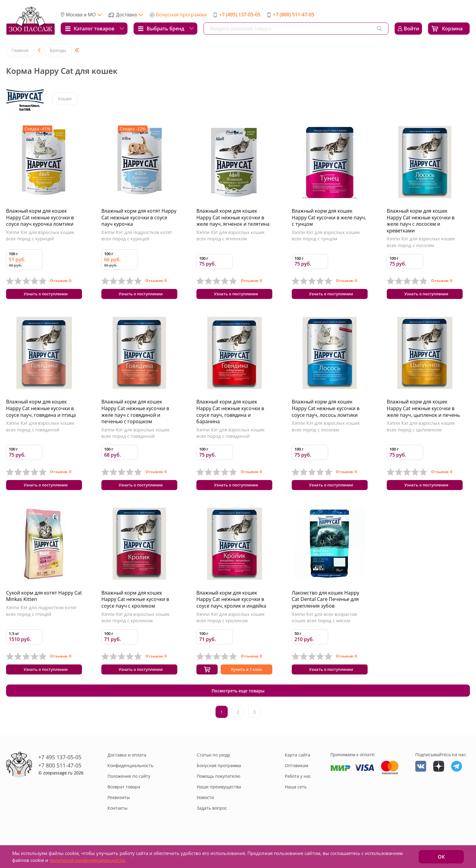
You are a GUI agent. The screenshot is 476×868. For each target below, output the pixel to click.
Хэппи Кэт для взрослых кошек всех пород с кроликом (136, 623)
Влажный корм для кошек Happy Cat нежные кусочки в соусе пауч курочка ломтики (40, 217)
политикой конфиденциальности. (88, 860)
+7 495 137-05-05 (60, 773)
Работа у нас (298, 792)
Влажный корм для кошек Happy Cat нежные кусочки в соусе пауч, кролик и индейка (231, 605)
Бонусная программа (181, 15)
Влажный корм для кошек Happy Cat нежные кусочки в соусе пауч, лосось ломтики (326, 411)
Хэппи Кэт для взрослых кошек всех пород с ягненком (231, 235)
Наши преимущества (219, 803)
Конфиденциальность (130, 781)
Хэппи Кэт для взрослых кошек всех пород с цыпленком (421, 429)
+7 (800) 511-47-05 (294, 15)
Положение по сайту (129, 792)
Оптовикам (296, 781)
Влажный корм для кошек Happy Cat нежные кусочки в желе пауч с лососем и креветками (421, 221)
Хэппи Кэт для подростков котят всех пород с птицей (41, 617)
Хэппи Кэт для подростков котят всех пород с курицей (137, 235)
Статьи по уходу (213, 771)
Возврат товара (124, 803)
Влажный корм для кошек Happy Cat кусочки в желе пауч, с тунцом (329, 217)
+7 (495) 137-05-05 (240, 15)
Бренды (58, 50)
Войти (411, 29)
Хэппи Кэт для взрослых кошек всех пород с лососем (421, 242)
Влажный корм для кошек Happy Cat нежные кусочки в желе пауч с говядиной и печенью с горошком (135, 415)
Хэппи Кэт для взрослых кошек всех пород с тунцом (326, 235)
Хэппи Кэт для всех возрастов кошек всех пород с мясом (324, 623)
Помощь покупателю (219, 792)
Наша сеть (296, 803)
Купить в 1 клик (246, 677)
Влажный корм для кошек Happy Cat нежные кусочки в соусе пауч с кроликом (135, 605)
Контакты (117, 824)
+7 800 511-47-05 (60, 781)
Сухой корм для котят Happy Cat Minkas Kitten (44, 602)
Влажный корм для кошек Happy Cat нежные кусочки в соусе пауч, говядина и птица (41, 411)
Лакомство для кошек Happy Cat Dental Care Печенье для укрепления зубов (325, 605)
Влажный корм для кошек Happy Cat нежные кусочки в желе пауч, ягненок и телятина (233, 217)
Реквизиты (119, 813)
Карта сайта (297, 771)
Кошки (65, 99)
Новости (205, 813)
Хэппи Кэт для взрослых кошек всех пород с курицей (40, 235)
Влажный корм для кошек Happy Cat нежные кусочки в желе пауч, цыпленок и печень (423, 411)
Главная (20, 50)
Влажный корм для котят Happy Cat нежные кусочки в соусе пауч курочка (139, 217)
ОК (441, 857)
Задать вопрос (212, 824)
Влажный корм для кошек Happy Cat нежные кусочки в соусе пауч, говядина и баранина (230, 415)
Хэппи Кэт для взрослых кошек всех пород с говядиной (40, 429)
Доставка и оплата (127, 771)
